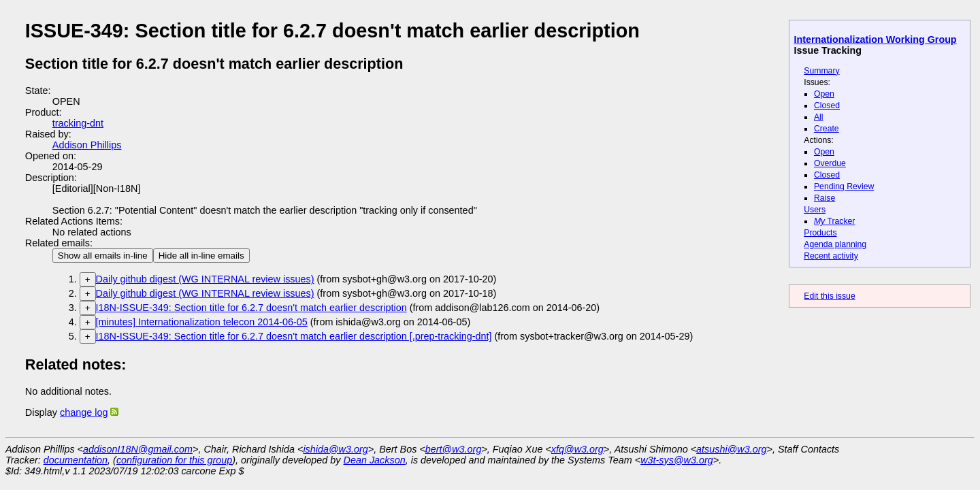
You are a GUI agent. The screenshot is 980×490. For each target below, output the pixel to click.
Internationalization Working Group (876, 39)
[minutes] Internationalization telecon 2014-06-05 (202, 322)
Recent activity (831, 256)
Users (815, 210)
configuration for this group (174, 460)
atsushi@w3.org (731, 449)
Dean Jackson (375, 460)
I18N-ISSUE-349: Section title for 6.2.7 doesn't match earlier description (251, 308)
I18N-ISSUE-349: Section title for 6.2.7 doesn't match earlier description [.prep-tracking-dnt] (294, 336)
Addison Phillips (87, 145)
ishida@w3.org (335, 449)
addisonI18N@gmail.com (138, 449)
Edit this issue (829, 296)
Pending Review (844, 186)
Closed (827, 105)
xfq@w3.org (577, 449)
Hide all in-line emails (201, 256)
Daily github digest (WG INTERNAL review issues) (205, 279)
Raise (824, 198)
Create (827, 129)
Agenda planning (835, 244)
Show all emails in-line (103, 256)
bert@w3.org (454, 449)
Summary (821, 71)
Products (820, 233)
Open (824, 94)
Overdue (830, 163)
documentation (76, 460)
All (819, 117)
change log (84, 412)
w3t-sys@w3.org (677, 460)
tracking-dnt (78, 123)
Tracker (835, 221)
